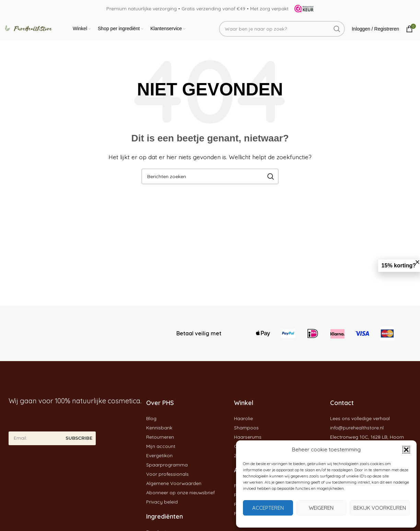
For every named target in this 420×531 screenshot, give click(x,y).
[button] (406, 450)
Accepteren (268, 508)
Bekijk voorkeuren (380, 508)
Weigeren (321, 508)
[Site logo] (302, 8)
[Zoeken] (282, 30)
